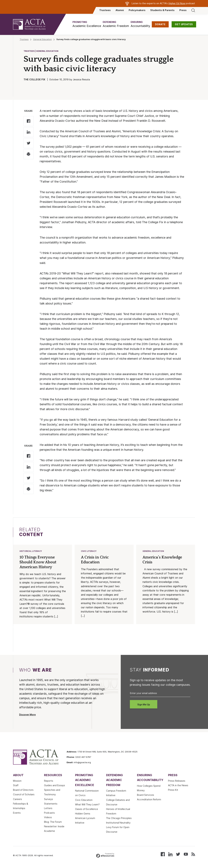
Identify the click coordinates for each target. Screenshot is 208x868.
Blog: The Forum (53, 822)
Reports (49, 781)
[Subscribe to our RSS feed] (193, 854)
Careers (17, 800)
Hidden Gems (83, 814)
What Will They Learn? (87, 805)
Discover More (27, 715)
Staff (16, 786)
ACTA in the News (178, 786)
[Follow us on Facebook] (163, 854)
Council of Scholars (24, 795)
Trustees (105, 10)
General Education (42, 39)
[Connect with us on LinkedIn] (170, 854)
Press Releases (177, 781)
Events (17, 813)
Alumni (120, 10)
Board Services (146, 795)
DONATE (160, 24)
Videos (48, 818)
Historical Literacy (31, 551)
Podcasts (49, 813)
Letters (48, 809)
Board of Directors (23, 790)
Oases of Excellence (87, 809)
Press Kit (173, 790)
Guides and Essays (55, 786)
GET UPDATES (184, 24)
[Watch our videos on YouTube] (186, 854)
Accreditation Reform (149, 800)
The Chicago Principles (119, 818)
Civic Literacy (89, 551)
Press (183, 10)
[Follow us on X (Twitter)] (178, 854)
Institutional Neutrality (118, 823)
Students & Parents (162, 10)
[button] (87, 24)
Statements (51, 804)
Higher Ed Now (177, 3)
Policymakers (137, 10)
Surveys (49, 800)
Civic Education (84, 800)
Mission (17, 781)
